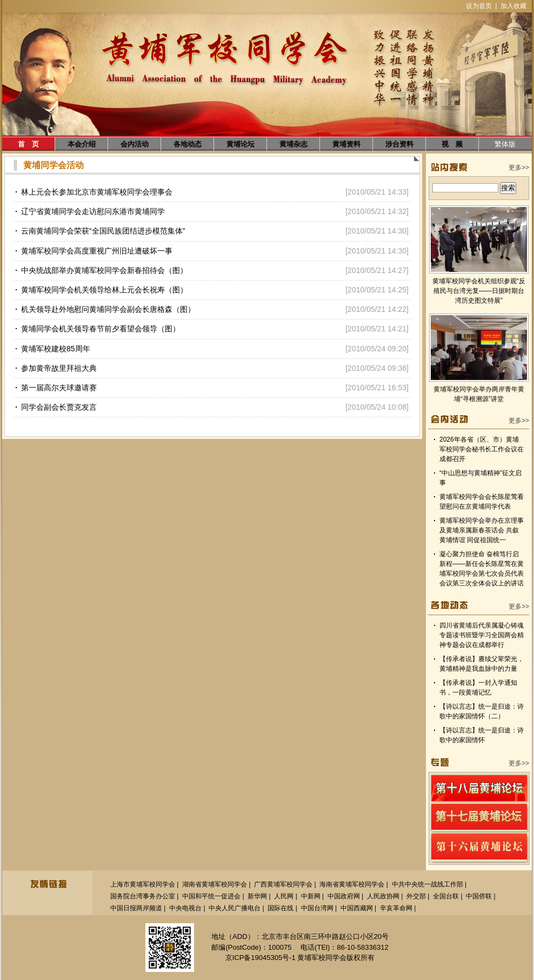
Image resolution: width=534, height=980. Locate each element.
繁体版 (505, 144)
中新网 (311, 896)
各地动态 (188, 144)
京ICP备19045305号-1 (261, 958)
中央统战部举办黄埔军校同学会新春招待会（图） (104, 270)
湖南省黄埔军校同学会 (215, 884)
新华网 (257, 896)
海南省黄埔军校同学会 (352, 884)
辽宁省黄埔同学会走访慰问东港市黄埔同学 (93, 211)
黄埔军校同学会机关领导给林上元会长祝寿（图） (104, 290)
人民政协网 (383, 896)
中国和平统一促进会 (211, 896)
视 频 (452, 144)
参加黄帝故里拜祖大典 (59, 368)
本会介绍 (82, 144)
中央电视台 (185, 908)
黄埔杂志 (293, 144)
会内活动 (135, 144)
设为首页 (479, 6)
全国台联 (446, 896)
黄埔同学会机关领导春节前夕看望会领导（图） (101, 329)
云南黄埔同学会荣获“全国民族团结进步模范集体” (103, 231)
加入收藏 (513, 6)
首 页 (28, 144)
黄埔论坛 (241, 144)
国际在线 (281, 908)
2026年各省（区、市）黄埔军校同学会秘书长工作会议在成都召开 (482, 449)
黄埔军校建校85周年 (56, 349)
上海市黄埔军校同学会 (143, 884)
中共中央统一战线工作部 (428, 884)
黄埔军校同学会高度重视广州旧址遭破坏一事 (97, 251)
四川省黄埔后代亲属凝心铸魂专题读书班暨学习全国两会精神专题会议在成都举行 (482, 635)
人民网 (284, 896)
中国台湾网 (317, 908)
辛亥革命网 (396, 908)
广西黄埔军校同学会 (283, 884)
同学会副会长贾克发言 (59, 407)
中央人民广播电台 (235, 908)
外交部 (416, 896)
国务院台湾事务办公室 (143, 896)
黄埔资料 (346, 144)
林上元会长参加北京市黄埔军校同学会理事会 (97, 192)
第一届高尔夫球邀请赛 (59, 388)
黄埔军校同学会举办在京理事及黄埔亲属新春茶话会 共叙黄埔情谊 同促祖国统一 (482, 530)
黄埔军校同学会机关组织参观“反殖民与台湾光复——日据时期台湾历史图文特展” (479, 291)
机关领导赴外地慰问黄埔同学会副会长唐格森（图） (108, 309)
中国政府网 (344, 896)
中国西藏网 (357, 908)
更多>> (519, 168)
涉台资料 (399, 144)
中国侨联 (479, 896)
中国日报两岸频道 (136, 908)
